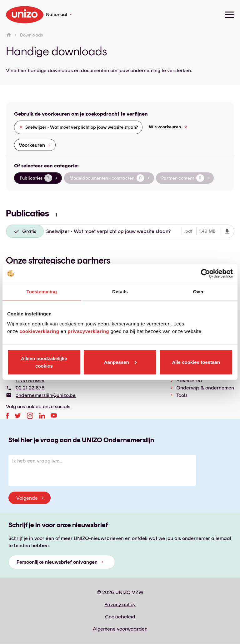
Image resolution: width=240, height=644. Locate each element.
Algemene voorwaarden (120, 629)
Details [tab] (120, 292)
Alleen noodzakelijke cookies (44, 362)
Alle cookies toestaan (196, 362)
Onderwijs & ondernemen (205, 388)
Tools (182, 395)
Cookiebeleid (120, 617)
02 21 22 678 (30, 388)
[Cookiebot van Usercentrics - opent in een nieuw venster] (205, 274)
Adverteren (189, 381)
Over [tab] (198, 292)
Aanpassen (120, 362)
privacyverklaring (88, 331)
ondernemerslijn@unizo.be (46, 395)
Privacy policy (120, 604)
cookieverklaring (39, 331)
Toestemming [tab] (42, 292)
